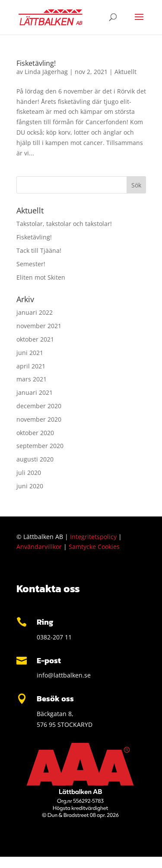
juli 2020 (29, 473)
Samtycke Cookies (94, 547)
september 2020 (40, 446)
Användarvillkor (39, 547)
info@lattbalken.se (64, 675)
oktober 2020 (35, 433)
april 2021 (31, 366)
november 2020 (39, 419)
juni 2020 (30, 486)
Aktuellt (125, 72)
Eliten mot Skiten (41, 277)
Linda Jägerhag (46, 72)
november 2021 (39, 326)
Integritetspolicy (93, 537)
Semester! (31, 264)
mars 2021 (32, 379)
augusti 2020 (35, 459)
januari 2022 (35, 312)
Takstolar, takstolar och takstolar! (64, 224)
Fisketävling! (36, 63)
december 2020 (39, 406)
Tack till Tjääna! (39, 250)
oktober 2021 (35, 339)
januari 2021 (35, 392)
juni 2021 (30, 353)
